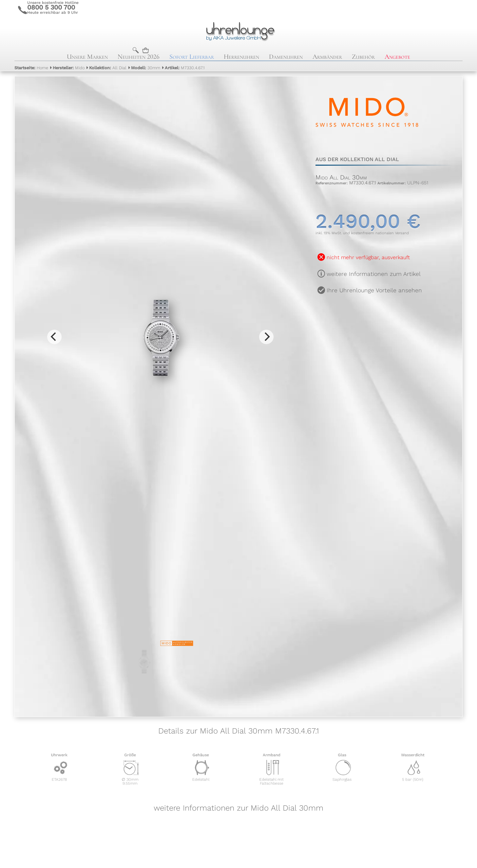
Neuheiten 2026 (139, 57)
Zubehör (363, 57)
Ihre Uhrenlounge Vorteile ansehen (374, 290)
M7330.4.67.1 (185, 68)
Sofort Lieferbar (192, 57)
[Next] (266, 337)
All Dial (108, 68)
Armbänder (327, 57)
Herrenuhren (241, 57)
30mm (146, 68)
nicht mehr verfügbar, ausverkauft (368, 257)
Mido (69, 68)
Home (31, 68)
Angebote (397, 57)
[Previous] (54, 337)
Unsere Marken (87, 57)
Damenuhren (286, 57)
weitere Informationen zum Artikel (374, 274)
